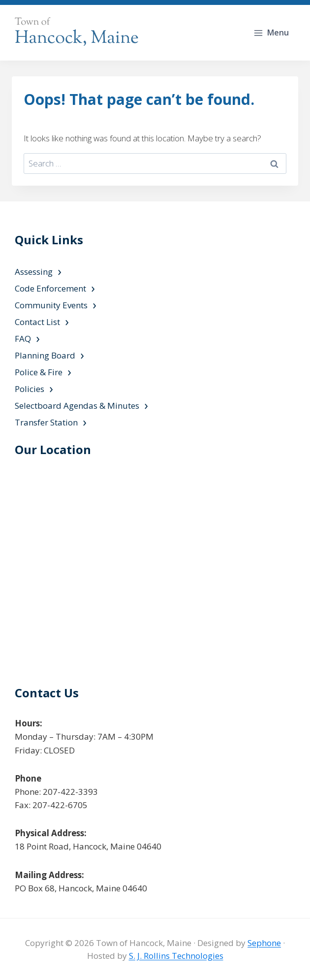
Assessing (34, 272)
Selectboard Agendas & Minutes (77, 406)
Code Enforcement (50, 288)
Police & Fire (39, 372)
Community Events (51, 305)
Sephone (264, 943)
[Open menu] (272, 33)
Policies (30, 389)
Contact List (37, 322)
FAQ (23, 339)
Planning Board (45, 355)
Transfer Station (46, 422)
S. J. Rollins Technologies (176, 956)
